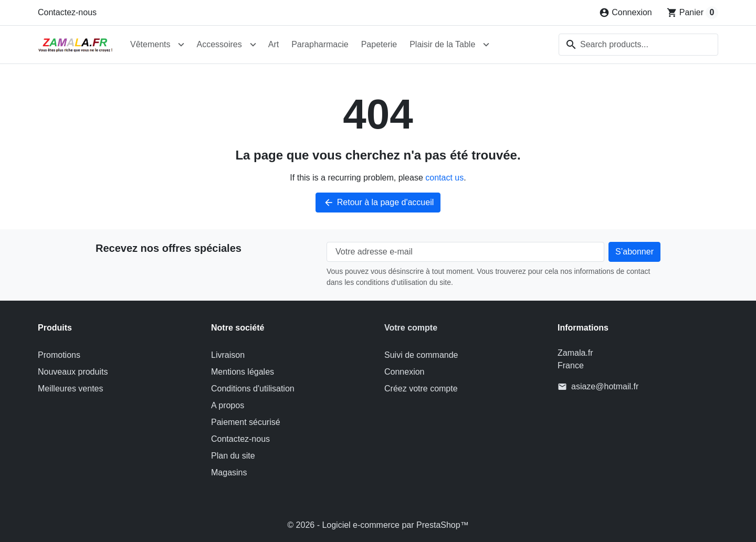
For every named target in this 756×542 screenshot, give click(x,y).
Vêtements (150, 44)
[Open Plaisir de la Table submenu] (486, 45)
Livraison (228, 355)
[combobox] (638, 45)
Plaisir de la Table (442, 44)
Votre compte (411, 328)
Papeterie (379, 44)
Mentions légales (243, 372)
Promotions (59, 355)
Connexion (405, 372)
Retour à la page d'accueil (378, 203)
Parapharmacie (320, 44)
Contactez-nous (67, 12)
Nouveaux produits (73, 372)
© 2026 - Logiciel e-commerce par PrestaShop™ (378, 525)
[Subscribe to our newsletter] (634, 252)
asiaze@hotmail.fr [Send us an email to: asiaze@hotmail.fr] (605, 386)
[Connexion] (626, 13)
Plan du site (233, 456)
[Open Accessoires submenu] (253, 45)
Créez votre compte (421, 389)
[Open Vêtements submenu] (181, 45)
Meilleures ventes (71, 389)
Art (274, 44)
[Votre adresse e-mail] (465, 252)
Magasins (229, 472)
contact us (444, 178)
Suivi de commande (421, 355)
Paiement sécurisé (246, 422)
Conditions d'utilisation (253, 389)
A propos (228, 405)
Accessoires (219, 44)
